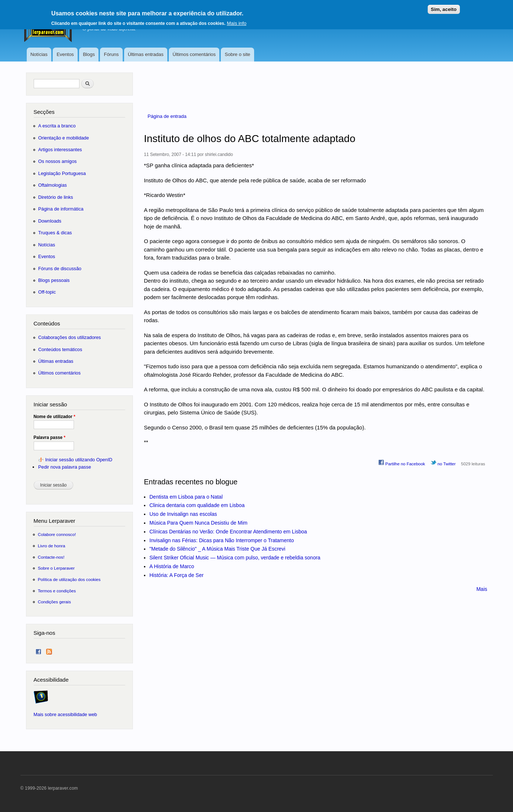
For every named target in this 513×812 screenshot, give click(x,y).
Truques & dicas (55, 233)
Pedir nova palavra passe (64, 467)
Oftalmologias (52, 185)
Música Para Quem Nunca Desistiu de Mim (198, 523)
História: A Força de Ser (176, 575)
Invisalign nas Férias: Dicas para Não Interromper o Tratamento (222, 540)
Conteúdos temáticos (60, 349)
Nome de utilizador (55, 417)
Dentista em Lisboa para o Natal (186, 497)
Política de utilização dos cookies (69, 579)
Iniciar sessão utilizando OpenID (79, 460)
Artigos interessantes (60, 150)
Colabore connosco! (57, 534)
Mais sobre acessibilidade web (65, 714)
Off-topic (47, 292)
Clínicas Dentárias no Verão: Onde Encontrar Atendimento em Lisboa (228, 532)
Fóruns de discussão (60, 269)
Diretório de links (55, 197)
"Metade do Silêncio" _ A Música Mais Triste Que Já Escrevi (217, 549)
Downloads (50, 221)
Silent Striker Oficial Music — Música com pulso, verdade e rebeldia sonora (235, 558)
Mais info (236, 21)
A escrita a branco (57, 126)
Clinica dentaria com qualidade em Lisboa (197, 505)
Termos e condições (57, 591)
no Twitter (443, 463)
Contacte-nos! (51, 557)
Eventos (65, 54)
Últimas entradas (146, 54)
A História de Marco (172, 566)
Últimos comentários (194, 54)
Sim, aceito (444, 7)
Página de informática (61, 209)
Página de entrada (167, 116)
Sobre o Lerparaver (56, 568)
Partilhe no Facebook (402, 463)
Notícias (39, 54)
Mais (482, 589)
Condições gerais (54, 602)
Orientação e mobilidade (64, 138)
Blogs (89, 54)
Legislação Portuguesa (62, 173)
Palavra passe (50, 437)
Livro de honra (51, 546)
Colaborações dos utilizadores (69, 337)
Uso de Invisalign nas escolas (183, 514)
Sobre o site (237, 54)
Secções (44, 112)
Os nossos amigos (57, 161)
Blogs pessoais (54, 280)
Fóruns (111, 54)
